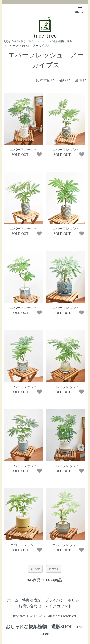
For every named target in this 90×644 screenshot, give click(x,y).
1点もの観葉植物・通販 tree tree (25, 41)
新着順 (81, 80)
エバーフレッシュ (24, 150)
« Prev (35, 569)
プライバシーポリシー (64, 600)
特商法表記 (32, 600)
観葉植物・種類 (62, 41)
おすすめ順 (45, 80)
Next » (54, 569)
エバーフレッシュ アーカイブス (28, 46)
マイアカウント (58, 606)
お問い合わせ (30, 606)
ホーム (13, 600)
